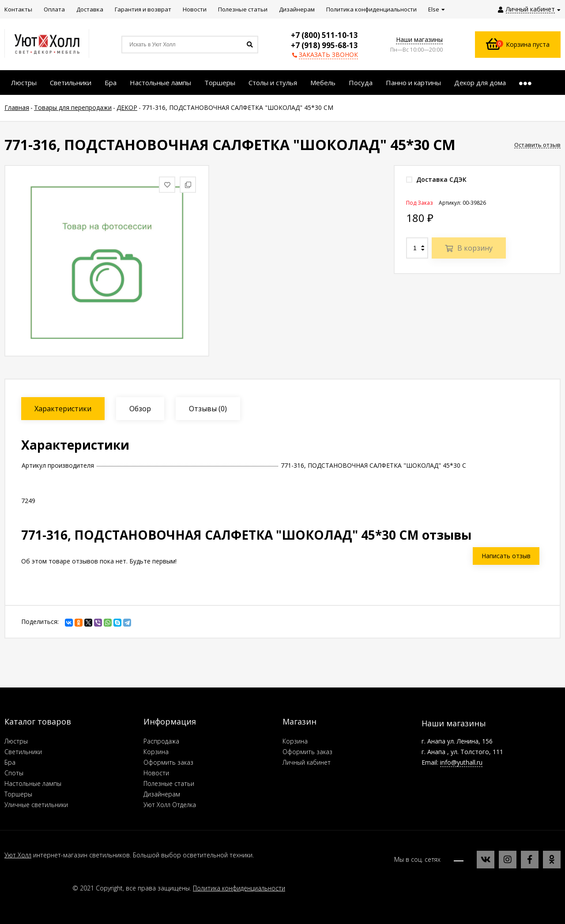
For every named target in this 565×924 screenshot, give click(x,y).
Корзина (156, 752)
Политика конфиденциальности (239, 888)
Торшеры (18, 794)
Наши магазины (419, 39)
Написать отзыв (506, 556)
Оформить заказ (168, 762)
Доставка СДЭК (436, 179)
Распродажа (161, 741)
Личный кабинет (307, 762)
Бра (10, 762)
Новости (156, 773)
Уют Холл (18, 855)
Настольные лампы (33, 783)
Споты (14, 773)
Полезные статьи (169, 783)
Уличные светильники (36, 805)
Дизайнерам (162, 794)
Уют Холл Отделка (170, 805)
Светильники (23, 752)
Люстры (16, 741)
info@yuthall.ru (461, 762)
